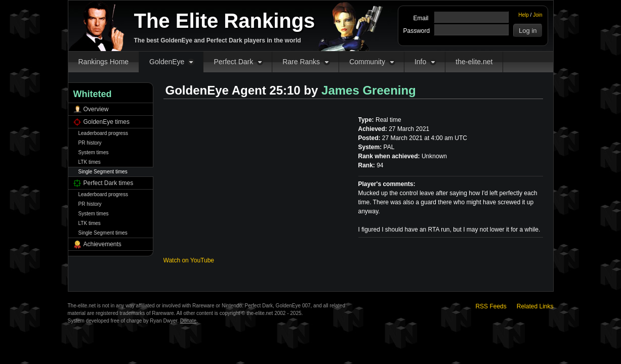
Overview (96, 109)
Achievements (102, 244)
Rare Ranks (301, 62)
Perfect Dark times (109, 183)
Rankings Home (104, 62)
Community (367, 62)
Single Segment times (103, 172)
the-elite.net (474, 62)
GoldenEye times (107, 122)
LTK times (90, 162)
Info (420, 62)
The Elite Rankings (225, 21)
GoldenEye (167, 62)
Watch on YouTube (189, 260)
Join (537, 15)
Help (524, 15)
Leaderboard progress (103, 133)
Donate (188, 321)
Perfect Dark (233, 62)
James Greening (369, 90)
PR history (90, 143)
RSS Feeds (491, 306)
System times (94, 152)
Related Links (535, 306)
